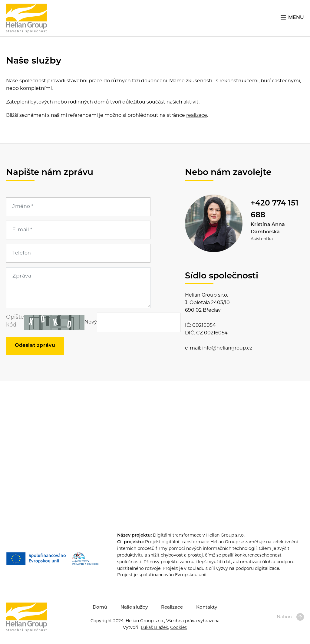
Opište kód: (15, 321)
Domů (100, 608)
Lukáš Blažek (154, 628)
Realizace (172, 608)
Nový (91, 322)
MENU (292, 17)
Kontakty (207, 608)
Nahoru (290, 617)
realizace (197, 116)
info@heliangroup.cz (227, 348)
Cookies (178, 628)
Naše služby (134, 608)
